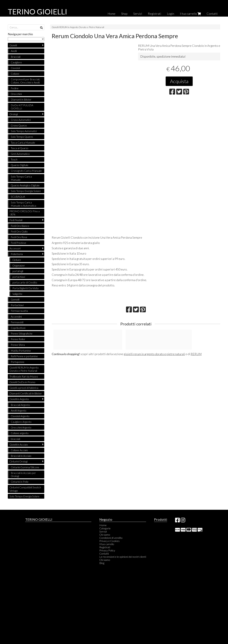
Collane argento (20, 433)
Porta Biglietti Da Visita (25, 288)
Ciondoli (15, 68)
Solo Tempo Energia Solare (26, 191)
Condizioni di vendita (111, 538)
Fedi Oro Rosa (19, 237)
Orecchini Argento (21, 427)
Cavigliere (16, 62)
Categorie (105, 528)
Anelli (14, 51)
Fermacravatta (19, 311)
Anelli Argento (19, 410)
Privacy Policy (107, 550)
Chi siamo (105, 535)
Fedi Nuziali (16, 220)
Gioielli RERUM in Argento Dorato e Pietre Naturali (78, 27)
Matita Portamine (21, 351)
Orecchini (16, 94)
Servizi (138, 14)
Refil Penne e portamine (24, 356)
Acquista (179, 81)
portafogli (18, 271)
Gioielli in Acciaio (19, 444)
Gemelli (15, 299)
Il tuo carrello (190, 14)
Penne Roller (18, 339)
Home (112, 14)
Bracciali (16, 57)
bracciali (15, 439)
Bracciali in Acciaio (21, 456)
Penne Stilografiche (22, 333)
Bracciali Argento (20, 405)
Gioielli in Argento (19, 399)
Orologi (14, 114)
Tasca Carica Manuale (23, 142)
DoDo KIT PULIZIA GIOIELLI (22, 107)
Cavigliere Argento (21, 422)
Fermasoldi (17, 322)
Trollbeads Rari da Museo (24, 376)
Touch (14, 159)
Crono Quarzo (19, 125)
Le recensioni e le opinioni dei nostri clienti (123, 557)
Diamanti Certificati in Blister (26, 393)
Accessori (15, 248)
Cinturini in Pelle (20, 482)
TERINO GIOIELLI (37, 12)
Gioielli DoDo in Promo (22, 382)
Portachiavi (17, 305)
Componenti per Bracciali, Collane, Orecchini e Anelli (25, 81)
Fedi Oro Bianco (20, 226)
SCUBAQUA (18, 197)
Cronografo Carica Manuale (26, 171)
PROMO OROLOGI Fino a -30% (25, 213)
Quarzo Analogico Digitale (25, 185)
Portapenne (18, 362)
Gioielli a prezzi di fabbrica (24, 388)
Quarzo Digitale (20, 165)
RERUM (196, 354)
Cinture (17, 260)
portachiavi (19, 277)
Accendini (16, 317)
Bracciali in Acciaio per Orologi (23, 474)
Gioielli (13, 45)
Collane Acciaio (19, 450)
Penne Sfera (18, 345)
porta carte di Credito (25, 282)
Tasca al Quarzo (20, 148)
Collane (15, 74)
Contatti (212, 14)
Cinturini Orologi (18, 461)
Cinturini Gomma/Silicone (25, 467)
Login (171, 14)
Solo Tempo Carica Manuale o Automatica (23, 204)
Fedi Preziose (18, 243)
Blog (102, 563)
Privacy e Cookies (109, 541)
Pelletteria (17, 254)
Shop (124, 14)
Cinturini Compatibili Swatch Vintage (25, 489)
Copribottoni (18, 328)
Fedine (15, 88)
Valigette (17, 294)
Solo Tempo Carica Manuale (21, 178)
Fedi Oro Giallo (19, 231)
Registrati (155, 14)
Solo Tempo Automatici (24, 131)
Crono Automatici (21, 120)
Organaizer (19, 265)
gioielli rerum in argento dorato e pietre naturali (154, 354)
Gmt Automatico (20, 154)
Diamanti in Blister (21, 99)
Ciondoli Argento (20, 416)
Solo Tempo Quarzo (22, 137)
